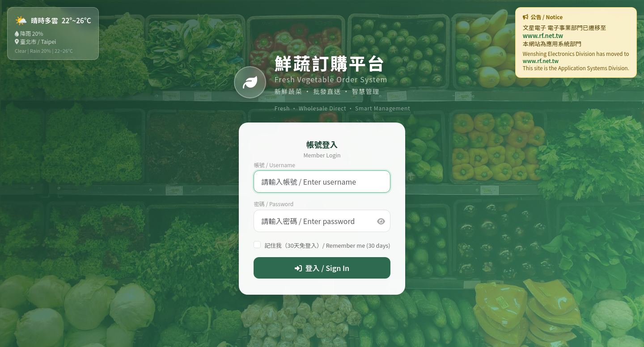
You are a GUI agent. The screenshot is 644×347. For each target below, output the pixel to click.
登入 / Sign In (322, 268)
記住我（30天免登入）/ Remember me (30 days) (327, 245)
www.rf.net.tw (543, 36)
